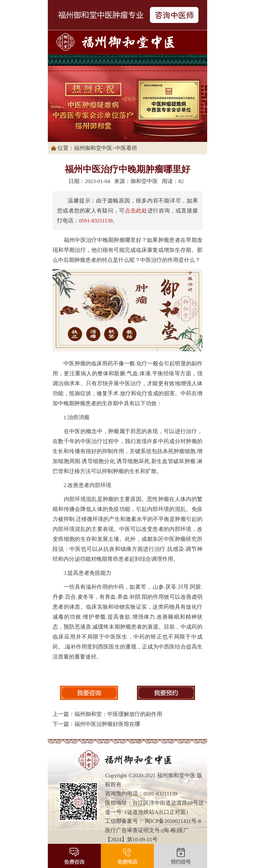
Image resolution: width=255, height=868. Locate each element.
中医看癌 (126, 148)
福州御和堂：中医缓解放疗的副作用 (118, 714)
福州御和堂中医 (93, 148)
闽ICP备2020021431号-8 (173, 821)
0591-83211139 (96, 221)
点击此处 (136, 211)
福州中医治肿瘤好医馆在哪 (107, 724)
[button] (126, 138)
